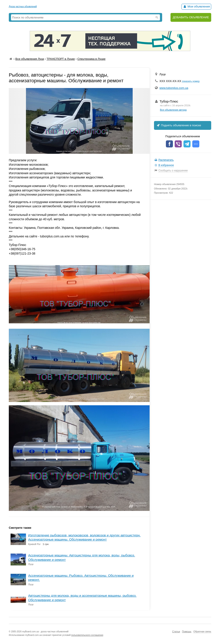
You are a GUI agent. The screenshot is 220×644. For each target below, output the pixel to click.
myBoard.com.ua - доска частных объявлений (45, 632)
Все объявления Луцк (30, 59)
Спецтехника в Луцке (92, 59)
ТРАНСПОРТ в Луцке (61, 59)
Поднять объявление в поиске (179, 125)
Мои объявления (196, 6)
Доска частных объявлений (23, 6)
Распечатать (166, 160)
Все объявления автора (173, 110)
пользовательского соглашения (87, 635)
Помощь (187, 631)
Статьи (176, 631)
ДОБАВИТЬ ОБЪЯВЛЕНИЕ (191, 17)
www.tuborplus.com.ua (174, 88)
